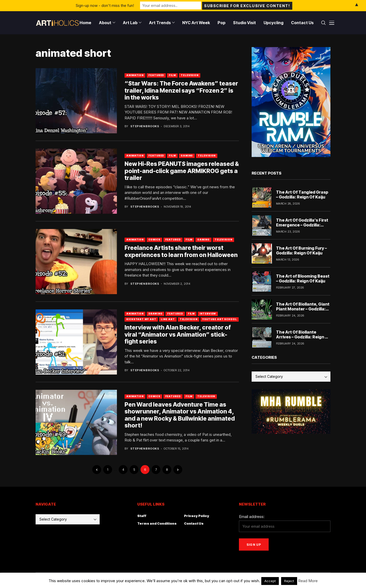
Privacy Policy (197, 516)
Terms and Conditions (157, 523)
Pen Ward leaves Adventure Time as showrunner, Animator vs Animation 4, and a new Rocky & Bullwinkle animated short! (180, 415)
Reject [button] (289, 581)
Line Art (168, 319)
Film (172, 75)
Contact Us (194, 523)
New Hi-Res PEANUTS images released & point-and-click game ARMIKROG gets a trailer (182, 171)
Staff (142, 516)
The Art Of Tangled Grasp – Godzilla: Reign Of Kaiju (302, 195)
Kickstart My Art (141, 319)
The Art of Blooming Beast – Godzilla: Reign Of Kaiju (303, 278)
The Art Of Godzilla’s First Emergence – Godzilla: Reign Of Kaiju (302, 225)
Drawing (155, 314)
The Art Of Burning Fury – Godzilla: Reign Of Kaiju (301, 250)
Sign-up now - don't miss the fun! (105, 5)
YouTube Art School (220, 319)
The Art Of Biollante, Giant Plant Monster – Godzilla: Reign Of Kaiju (303, 309)
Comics (154, 240)
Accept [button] (270, 581)
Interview (208, 314)
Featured (156, 75)
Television (190, 75)
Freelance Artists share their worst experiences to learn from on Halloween (181, 251)
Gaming (187, 156)
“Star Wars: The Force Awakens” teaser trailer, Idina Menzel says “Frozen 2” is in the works (181, 90)
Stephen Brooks (145, 126)
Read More (308, 581)
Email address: (252, 517)
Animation (135, 75)
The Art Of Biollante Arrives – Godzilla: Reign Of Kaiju (303, 337)
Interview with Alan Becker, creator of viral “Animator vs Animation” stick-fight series (178, 334)
